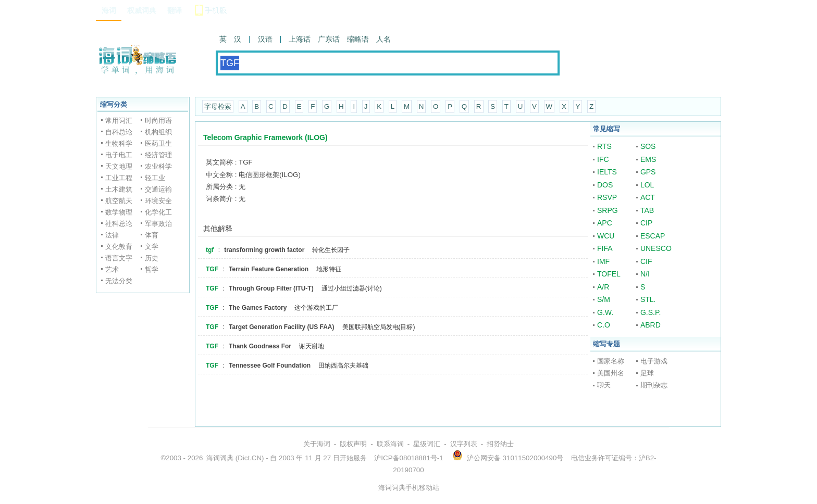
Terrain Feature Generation (269, 269)
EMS (648, 159)
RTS (604, 146)
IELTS (607, 172)
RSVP (607, 197)
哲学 (152, 269)
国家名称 (611, 361)
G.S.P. (651, 312)
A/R (603, 287)
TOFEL (609, 274)
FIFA (605, 248)
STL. (648, 299)
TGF (212, 269)
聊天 (604, 385)
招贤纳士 (500, 444)
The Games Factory (258, 308)
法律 (112, 235)
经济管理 (158, 155)
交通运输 (158, 189)
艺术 (112, 269)
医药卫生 (158, 143)
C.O (604, 325)
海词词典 (220, 458)
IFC (603, 159)
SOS (648, 146)
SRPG (608, 210)
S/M (604, 299)
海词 (109, 10)
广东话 (329, 39)
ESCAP (653, 236)
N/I (645, 274)
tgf (210, 250)
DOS (605, 185)
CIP (646, 223)
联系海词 (390, 444)
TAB (647, 210)
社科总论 (119, 224)
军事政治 (158, 224)
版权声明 (353, 444)
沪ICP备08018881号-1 (408, 458)
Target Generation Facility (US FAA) (281, 327)
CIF (646, 261)
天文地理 (119, 166)
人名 (383, 39)
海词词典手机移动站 (409, 488)
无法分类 (119, 281)
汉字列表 (464, 444)
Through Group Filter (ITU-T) (271, 288)
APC (605, 223)
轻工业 (155, 178)
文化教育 (119, 247)
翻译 (175, 10)
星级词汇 (427, 444)
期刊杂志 (654, 385)
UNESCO (656, 248)
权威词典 (142, 10)
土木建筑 (119, 189)
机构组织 (158, 132)
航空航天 (119, 201)
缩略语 (358, 39)
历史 (152, 258)
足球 (647, 373)
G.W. (605, 312)
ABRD (651, 325)
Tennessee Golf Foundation (270, 366)
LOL (647, 185)
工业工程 (119, 178)
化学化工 (158, 212)
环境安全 (158, 201)
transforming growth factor (264, 250)
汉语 (265, 39)
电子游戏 (654, 361)
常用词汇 (119, 121)
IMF (603, 261)
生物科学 (119, 143)
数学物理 (119, 212)
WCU (606, 236)
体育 (152, 235)
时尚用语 (158, 121)
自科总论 (119, 132)
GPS (648, 172)
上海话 (300, 39)
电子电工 (119, 155)
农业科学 (158, 166)
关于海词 (317, 444)
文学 (152, 247)
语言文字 (119, 258)
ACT (648, 197)
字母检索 (218, 106)
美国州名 (611, 373)
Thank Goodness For (260, 346)
